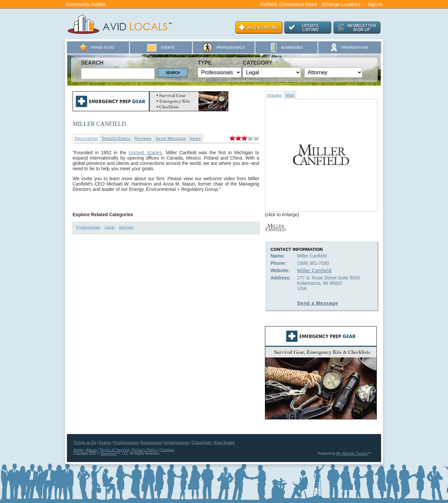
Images (274, 95)
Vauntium (109, 454)
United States (145, 153)
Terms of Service (114, 450)
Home (79, 450)
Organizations (177, 443)
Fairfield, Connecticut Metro (289, 4)
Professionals (88, 227)
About (92, 450)
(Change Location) (341, 4)
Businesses (151, 443)
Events (105, 443)
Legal (110, 227)
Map (290, 95)
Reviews (143, 139)
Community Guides (86, 4)
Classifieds (202, 443)
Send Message (171, 139)
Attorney (126, 227)
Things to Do (85, 443)
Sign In (375, 4)
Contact (167, 450)
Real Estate (224, 443)
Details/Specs (116, 139)
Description (86, 139)
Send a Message (318, 303)
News (195, 139)
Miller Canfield (315, 270)
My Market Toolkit (352, 454)
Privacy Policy (145, 450)
